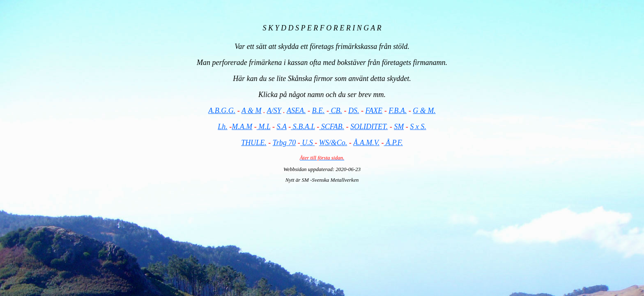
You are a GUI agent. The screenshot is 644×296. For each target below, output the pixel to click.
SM (399, 127)
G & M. (424, 111)
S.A (281, 127)
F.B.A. (398, 111)
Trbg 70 (284, 143)
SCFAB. (332, 127)
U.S (308, 143)
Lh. (223, 127)
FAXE (374, 111)
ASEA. (296, 111)
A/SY (274, 111)
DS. (354, 111)
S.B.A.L (303, 127)
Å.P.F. (393, 143)
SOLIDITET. (369, 127)
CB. (336, 111)
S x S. (418, 127)
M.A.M (242, 127)
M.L (264, 127)
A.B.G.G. (222, 111)
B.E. (318, 111)
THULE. (254, 143)
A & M (252, 111)
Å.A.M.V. (366, 143)
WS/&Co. (333, 143)
